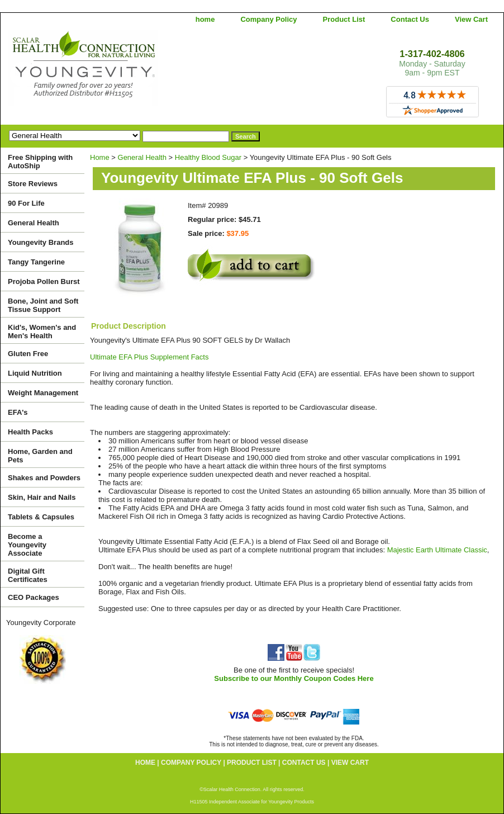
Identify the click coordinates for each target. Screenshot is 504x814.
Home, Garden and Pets (40, 456)
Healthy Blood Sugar (208, 157)
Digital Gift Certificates (28, 575)
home (205, 19)
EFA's (18, 412)
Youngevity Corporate (41, 623)
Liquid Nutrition (35, 373)
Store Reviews (33, 184)
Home (100, 157)
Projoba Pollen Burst (44, 281)
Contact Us (410, 19)
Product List (344, 19)
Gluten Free (28, 354)
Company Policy (268, 19)
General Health (142, 157)
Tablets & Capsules (41, 517)
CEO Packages (34, 597)
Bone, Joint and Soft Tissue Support (43, 305)
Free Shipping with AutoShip (40, 162)
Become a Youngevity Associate (27, 545)
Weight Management (43, 393)
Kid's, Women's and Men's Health (42, 332)
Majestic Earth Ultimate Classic (437, 550)
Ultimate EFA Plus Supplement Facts (149, 357)
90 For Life (26, 203)
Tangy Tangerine (36, 262)
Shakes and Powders (44, 478)
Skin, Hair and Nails (42, 497)
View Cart (471, 19)
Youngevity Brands (41, 242)
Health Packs (30, 432)
